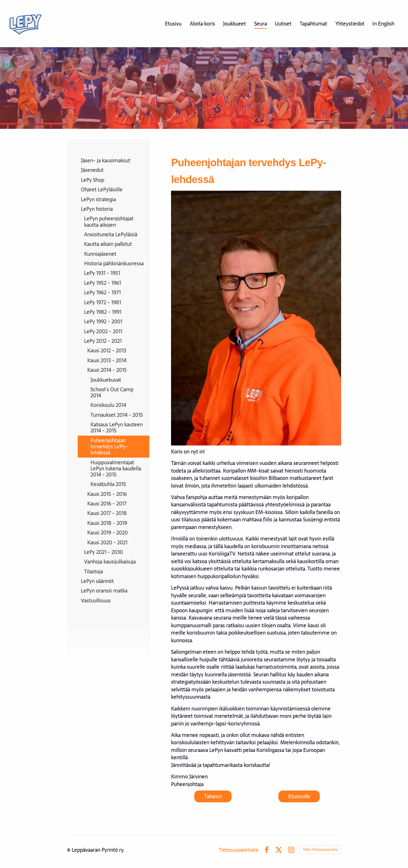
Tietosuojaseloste (239, 850)
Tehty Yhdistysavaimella (320, 850)
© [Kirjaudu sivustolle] (69, 850)
